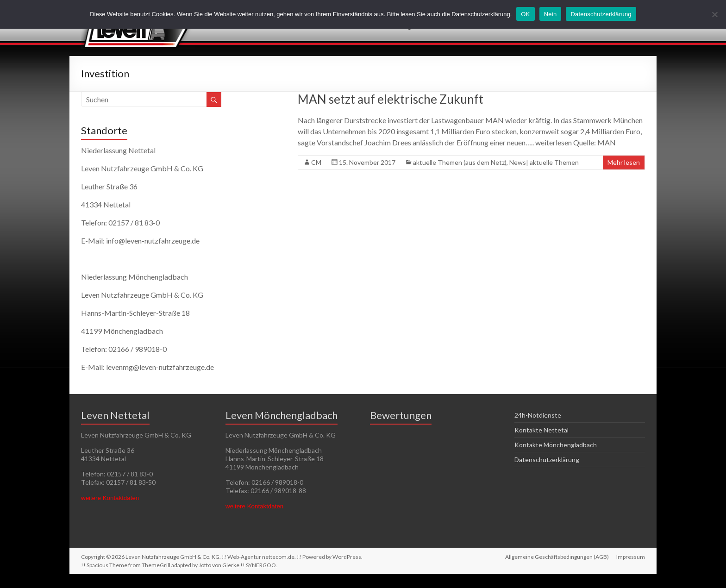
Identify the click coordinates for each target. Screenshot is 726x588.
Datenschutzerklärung (547, 460)
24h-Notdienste (538, 415)
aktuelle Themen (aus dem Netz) (460, 162)
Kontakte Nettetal (541, 430)
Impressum (631, 557)
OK (525, 14)
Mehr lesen (624, 162)
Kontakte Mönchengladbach (556, 445)
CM (316, 162)
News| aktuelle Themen (544, 162)
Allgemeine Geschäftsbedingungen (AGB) (557, 557)
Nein (551, 14)
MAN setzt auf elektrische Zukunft (391, 99)
